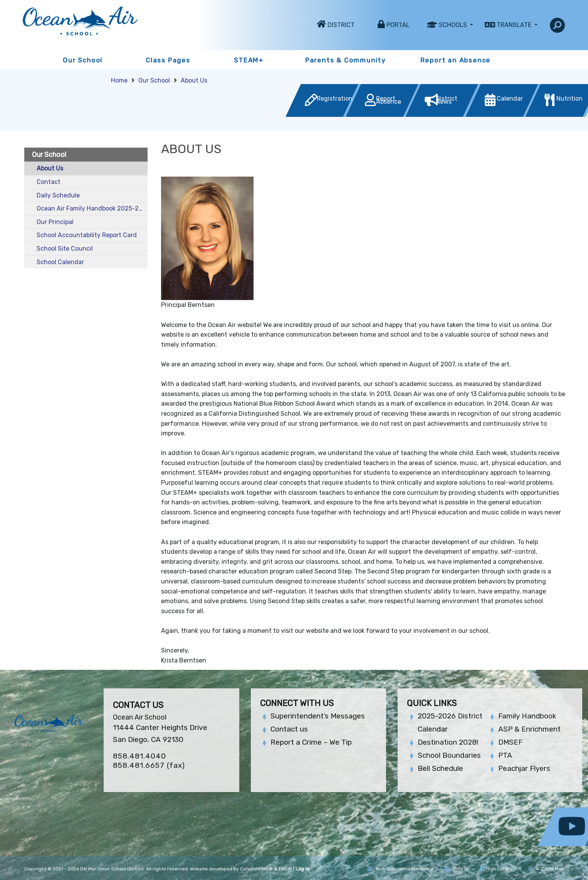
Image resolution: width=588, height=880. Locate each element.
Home (119, 80)
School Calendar (60, 262)
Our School (83, 60)
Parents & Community (345, 60)
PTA (505, 755)
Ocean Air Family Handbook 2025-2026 (92, 208)
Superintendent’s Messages (318, 716)
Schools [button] (454, 25)
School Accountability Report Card (87, 235)
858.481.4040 (139, 756)
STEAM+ (249, 60)
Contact (49, 182)
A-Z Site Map (546, 869)
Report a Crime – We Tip (311, 742)
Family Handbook (527, 716)
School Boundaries (449, 755)
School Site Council (65, 249)
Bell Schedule (440, 768)
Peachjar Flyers (524, 768)
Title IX (457, 869)
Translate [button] (515, 25)
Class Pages (168, 60)
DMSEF (510, 742)
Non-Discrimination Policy (400, 869)
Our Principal (55, 222)
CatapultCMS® (256, 869)
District (341, 25)
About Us (194, 80)
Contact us (289, 729)
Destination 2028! (448, 742)
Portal (398, 25)
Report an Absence (456, 60)
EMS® (285, 869)
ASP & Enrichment (529, 729)
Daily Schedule (58, 195)
